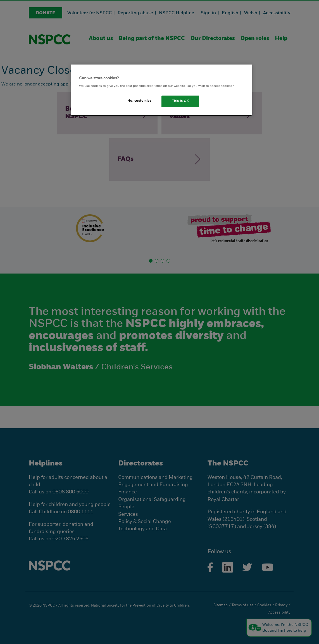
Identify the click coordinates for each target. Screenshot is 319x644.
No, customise (139, 101)
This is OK (180, 101)
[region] (161, 90)
